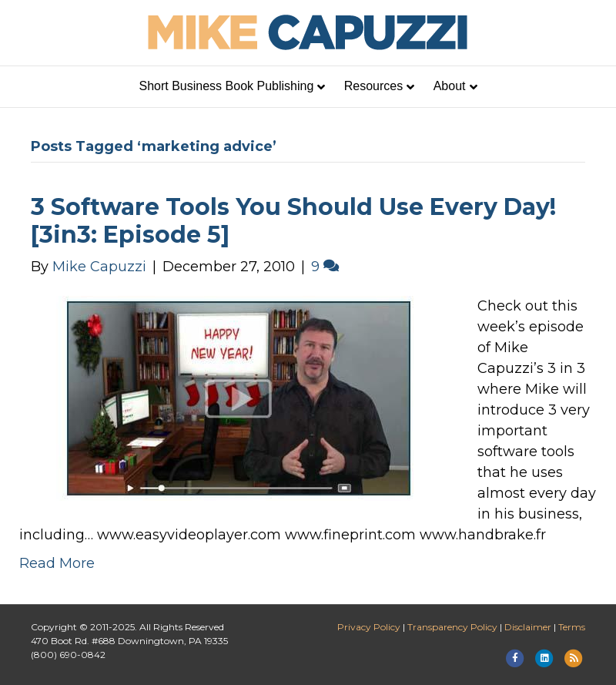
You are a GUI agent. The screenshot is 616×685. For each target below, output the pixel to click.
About (450, 86)
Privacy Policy (369, 627)
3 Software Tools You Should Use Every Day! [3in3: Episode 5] (293, 221)
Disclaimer (528, 627)
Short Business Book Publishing (227, 86)
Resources (373, 86)
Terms (572, 627)
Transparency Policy (452, 627)
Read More (57, 563)
